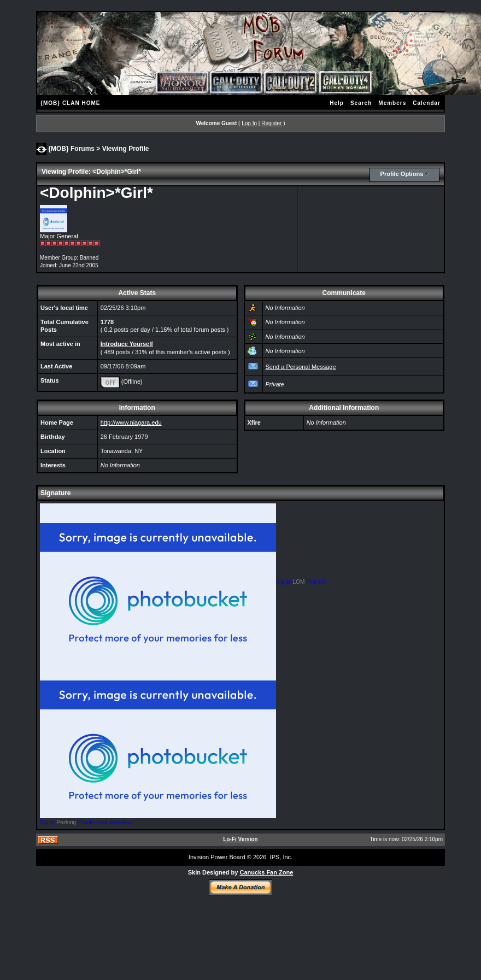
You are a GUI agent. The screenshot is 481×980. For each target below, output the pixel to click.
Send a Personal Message (301, 367)
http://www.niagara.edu (131, 422)
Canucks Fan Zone (266, 872)
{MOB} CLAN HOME (70, 103)
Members (392, 103)
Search (361, 103)
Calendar (427, 103)
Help (337, 103)
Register (271, 123)
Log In (249, 123)
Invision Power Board (217, 857)
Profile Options (402, 174)
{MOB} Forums (71, 148)
